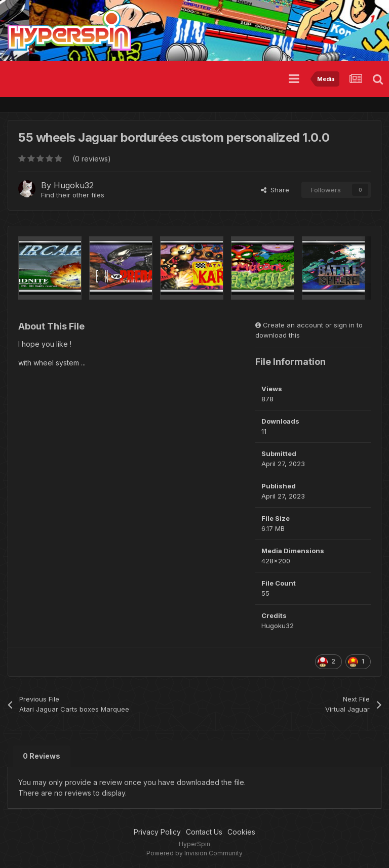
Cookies (241, 832)
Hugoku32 (74, 185)
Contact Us (204, 832)
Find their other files (73, 195)
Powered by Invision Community (194, 853)
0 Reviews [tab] (42, 756)
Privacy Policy (157, 832)
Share (275, 190)
